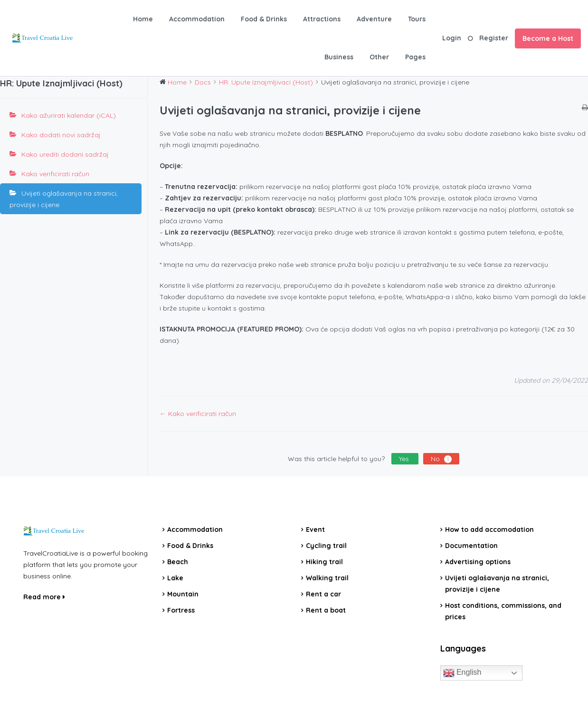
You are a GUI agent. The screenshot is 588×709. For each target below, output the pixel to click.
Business (339, 57)
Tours (417, 19)
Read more (44, 597)
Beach (178, 562)
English (462, 673)
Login (452, 38)
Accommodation (197, 19)
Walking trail (327, 578)
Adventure (374, 19)
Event (315, 529)
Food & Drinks (264, 19)
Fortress (181, 610)
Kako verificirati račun (55, 174)
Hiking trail (324, 562)
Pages (415, 57)
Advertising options (478, 562)
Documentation (471, 546)
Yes (405, 459)
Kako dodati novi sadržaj (61, 135)
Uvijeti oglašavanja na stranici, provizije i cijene (64, 199)
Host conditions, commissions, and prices (503, 611)
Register (494, 38)
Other (379, 57)
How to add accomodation (489, 529)
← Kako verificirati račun (198, 414)
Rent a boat (326, 610)
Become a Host (548, 38)
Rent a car (323, 594)
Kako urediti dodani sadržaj (65, 154)
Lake (175, 578)
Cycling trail (326, 546)
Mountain (183, 594)
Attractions (322, 19)
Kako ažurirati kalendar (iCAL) (69, 115)
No (441, 459)
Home (143, 19)
